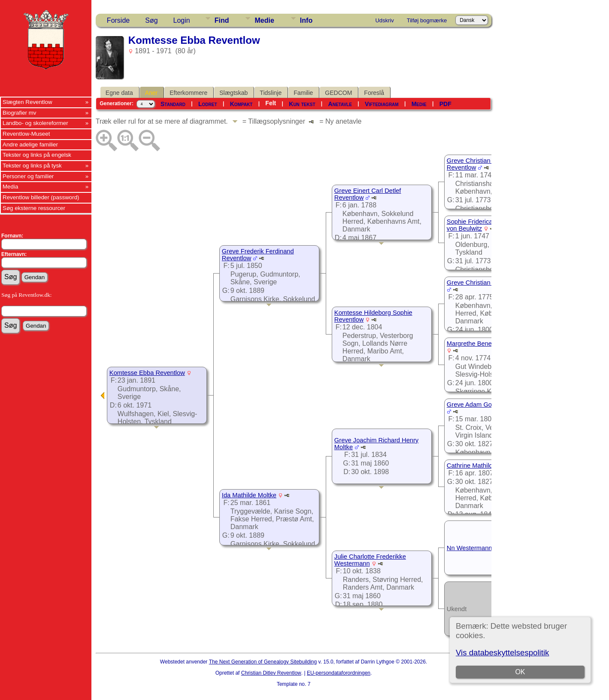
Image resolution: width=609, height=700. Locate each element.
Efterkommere (188, 93)
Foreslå (374, 93)
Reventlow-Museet (26, 134)
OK (520, 672)
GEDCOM (338, 93)
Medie (264, 20)
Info (306, 20)
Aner (151, 93)
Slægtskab (233, 93)
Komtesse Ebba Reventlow (147, 373)
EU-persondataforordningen (339, 673)
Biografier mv (20, 113)
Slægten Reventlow (27, 102)
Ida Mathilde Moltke (249, 495)
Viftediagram (382, 104)
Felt (271, 103)
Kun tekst (302, 104)
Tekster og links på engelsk (37, 155)
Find (222, 20)
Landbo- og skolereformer (35, 123)
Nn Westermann (470, 548)
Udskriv (384, 20)
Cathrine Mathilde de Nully (484, 466)
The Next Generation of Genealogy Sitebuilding (263, 662)
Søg (151, 20)
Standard (173, 104)
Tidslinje (271, 93)
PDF (445, 104)
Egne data (119, 93)
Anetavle (340, 104)
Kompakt (241, 104)
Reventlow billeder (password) (41, 197)
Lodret (208, 104)
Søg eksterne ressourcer (34, 208)
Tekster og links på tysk (32, 166)
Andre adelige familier (30, 145)
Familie (303, 93)
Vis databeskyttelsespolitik (502, 653)
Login (182, 20)
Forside (118, 20)
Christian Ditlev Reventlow (271, 673)
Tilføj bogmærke (427, 20)
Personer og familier (28, 176)
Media (10, 187)
